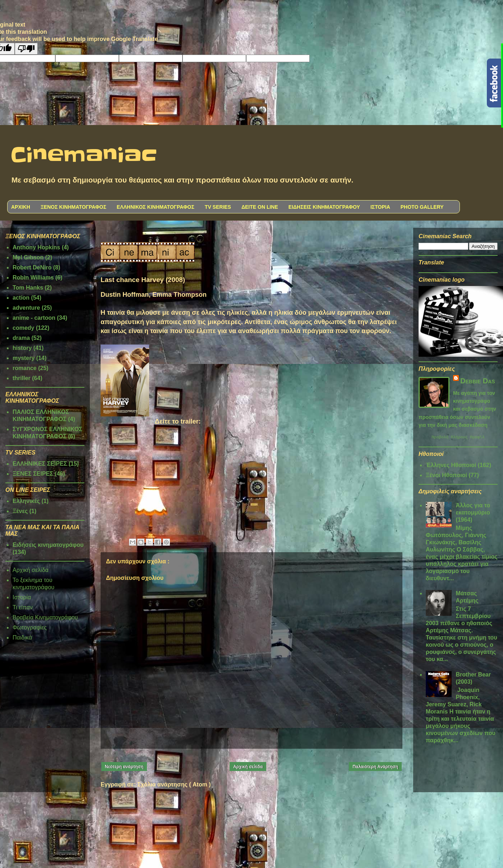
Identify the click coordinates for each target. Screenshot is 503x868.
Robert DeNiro (32, 267)
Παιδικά (22, 638)
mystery (24, 358)
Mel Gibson (28, 257)
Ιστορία (22, 597)
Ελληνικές (26, 501)
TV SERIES (218, 207)
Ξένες (20, 511)
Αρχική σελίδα (248, 767)
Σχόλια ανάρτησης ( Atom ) (174, 784)
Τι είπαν (23, 607)
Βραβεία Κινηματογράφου (45, 617)
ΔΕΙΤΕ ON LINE (260, 207)
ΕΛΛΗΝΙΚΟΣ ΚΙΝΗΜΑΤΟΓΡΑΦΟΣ (156, 207)
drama (21, 338)
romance (25, 368)
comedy (23, 328)
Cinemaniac (84, 156)
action (21, 298)
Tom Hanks (28, 288)
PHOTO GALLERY (422, 207)
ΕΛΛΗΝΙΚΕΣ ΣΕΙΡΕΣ (40, 464)
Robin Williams (33, 278)
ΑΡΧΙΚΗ (21, 207)
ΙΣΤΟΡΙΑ (380, 207)
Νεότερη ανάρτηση (124, 767)
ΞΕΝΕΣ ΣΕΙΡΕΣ (33, 474)
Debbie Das (478, 381)
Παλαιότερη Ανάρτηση (375, 767)
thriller (22, 378)
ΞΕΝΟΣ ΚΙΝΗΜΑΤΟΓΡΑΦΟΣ (73, 207)
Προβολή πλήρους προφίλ (458, 438)
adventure (26, 308)
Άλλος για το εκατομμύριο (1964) (473, 514)
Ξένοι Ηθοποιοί (446, 476)
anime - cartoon (34, 318)
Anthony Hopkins (36, 247)
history (22, 348)
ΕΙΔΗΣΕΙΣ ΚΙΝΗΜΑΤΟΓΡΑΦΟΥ (324, 207)
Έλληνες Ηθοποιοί (451, 466)
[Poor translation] (26, 49)
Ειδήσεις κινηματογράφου (48, 545)
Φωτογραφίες (30, 627)
